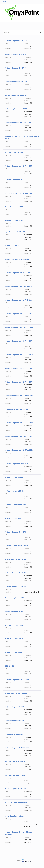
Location (23, 32)
